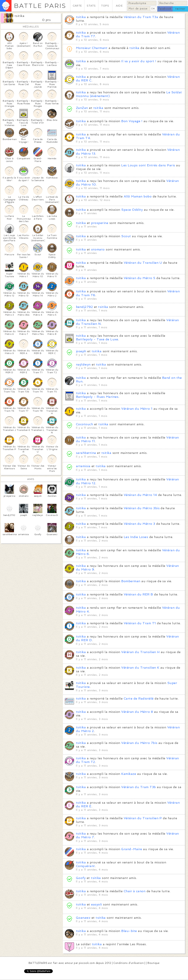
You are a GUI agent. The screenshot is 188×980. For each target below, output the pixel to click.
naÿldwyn (83, 364)
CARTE (77, 6)
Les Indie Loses (136, 537)
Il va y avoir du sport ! (139, 61)
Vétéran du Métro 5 (140, 278)
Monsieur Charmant (92, 48)
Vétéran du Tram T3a (141, 17)
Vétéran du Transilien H (140, 652)
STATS (91, 6)
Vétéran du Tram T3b (139, 787)
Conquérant (85, 866)
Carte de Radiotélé (139, 699)
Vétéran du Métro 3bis (142, 508)
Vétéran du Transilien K (140, 668)
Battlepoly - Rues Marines (97, 397)
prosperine (100, 223)
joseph (81, 351)
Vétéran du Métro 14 (140, 495)
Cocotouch (85, 424)
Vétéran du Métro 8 (137, 712)
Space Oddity (132, 210)
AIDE (119, 6)
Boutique (153, 963)
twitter (180, 9)
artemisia (83, 466)
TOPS (105, 6)
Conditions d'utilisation (129, 963)
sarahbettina (86, 453)
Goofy (81, 878)
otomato (98, 249)
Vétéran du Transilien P (143, 818)
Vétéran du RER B (138, 594)
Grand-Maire (132, 849)
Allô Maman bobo (138, 196)
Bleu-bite (129, 931)
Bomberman (131, 581)
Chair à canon (135, 891)
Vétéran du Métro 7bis (139, 743)
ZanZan (82, 108)
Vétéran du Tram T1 (140, 623)
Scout (126, 236)
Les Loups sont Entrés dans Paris (148, 165)
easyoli (96, 904)
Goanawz (83, 918)
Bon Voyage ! (132, 121)
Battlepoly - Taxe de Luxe (97, 339)
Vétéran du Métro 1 (137, 409)
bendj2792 (84, 307)
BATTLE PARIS (40, 6)
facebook (165, 9)
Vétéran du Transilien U (143, 263)
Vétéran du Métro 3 (139, 524)
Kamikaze (129, 774)
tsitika (19, 16)
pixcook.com (87, 963)
